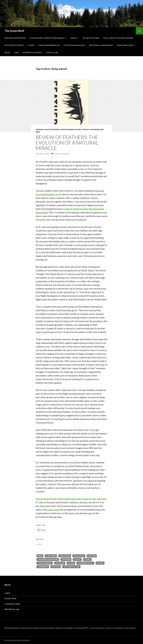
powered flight (86, 563)
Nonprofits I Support (32, 52)
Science (86, 129)
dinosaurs (65, 556)
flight (78, 559)
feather (92, 556)
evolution (79, 556)
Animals (40, 129)
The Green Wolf (14, 31)
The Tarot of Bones (91, 38)
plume (71, 563)
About (7, 52)
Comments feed (12, 604)
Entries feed (10, 598)
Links (17, 52)
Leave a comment (62, 154)
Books (73, 38)
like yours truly (51, 510)
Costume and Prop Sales (74, 45)
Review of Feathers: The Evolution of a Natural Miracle (67, 143)
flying (88, 559)
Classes (31, 45)
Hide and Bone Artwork (15, 38)
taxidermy (43, 567)
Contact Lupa (52, 52)
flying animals (45, 563)
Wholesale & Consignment (101, 45)
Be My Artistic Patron (14, 45)
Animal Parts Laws (125, 45)
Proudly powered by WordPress (17, 640)
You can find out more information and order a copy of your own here (71, 499)
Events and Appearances (49, 45)
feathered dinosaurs (48, 559)
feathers (66, 559)
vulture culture (72, 567)
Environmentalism (71, 129)
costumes (51, 556)
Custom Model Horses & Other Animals (47, 38)
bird (40, 556)
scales (100, 563)
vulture (56, 567)
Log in (7, 593)
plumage (60, 563)
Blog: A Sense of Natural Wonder (118, 38)
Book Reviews (52, 129)
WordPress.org (12, 609)
